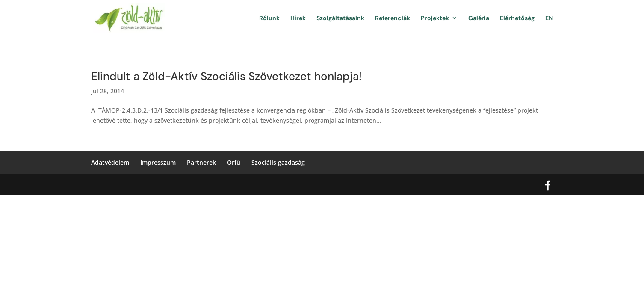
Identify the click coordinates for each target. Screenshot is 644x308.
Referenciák (393, 18)
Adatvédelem (110, 162)
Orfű (234, 162)
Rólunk (269, 18)
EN (549, 18)
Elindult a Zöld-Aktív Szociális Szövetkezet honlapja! (226, 76)
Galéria (479, 18)
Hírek (298, 18)
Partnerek (201, 162)
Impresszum (158, 162)
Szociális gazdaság (278, 162)
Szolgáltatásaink (340, 18)
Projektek (435, 18)
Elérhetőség (517, 18)
